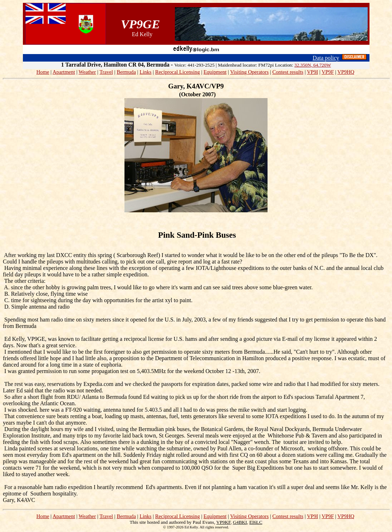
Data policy (326, 58)
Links (145, 72)
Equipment (215, 72)
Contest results (288, 72)
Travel (106, 72)
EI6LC (256, 522)
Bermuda (126, 72)
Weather (87, 72)
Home (43, 72)
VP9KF (224, 522)
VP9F (328, 72)
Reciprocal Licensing (178, 72)
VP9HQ (346, 72)
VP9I (312, 72)
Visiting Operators (249, 72)
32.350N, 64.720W (313, 65)
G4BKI (240, 522)
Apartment (64, 72)
